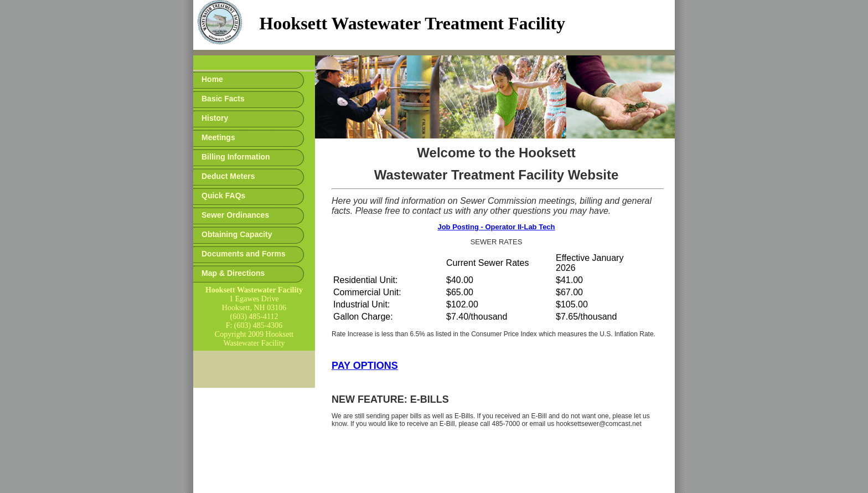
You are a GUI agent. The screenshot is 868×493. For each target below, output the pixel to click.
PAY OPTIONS (365, 366)
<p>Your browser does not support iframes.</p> (434, 28)
